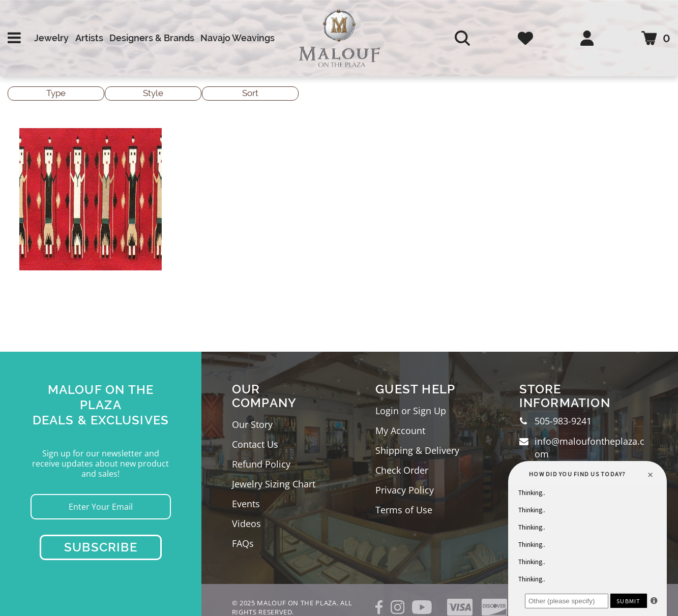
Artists (89, 38)
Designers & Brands (152, 38)
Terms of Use (404, 510)
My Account (400, 430)
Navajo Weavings (238, 38)
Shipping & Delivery (417, 450)
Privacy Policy (405, 490)
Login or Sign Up (411, 411)
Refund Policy (261, 464)
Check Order (402, 470)
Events (246, 504)
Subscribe (101, 547)
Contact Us (255, 444)
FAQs (243, 543)
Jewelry (51, 38)
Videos (246, 523)
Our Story (252, 424)
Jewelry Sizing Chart (274, 484)
